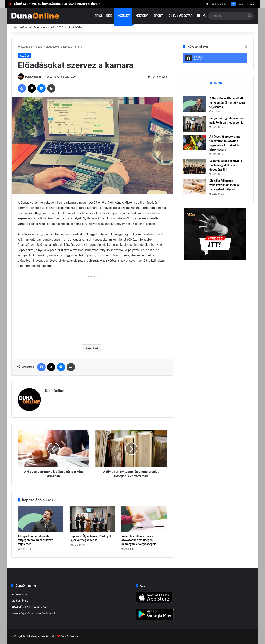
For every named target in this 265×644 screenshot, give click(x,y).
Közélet (123, 16)
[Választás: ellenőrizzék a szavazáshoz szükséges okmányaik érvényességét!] (144, 519)
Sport (158, 16)
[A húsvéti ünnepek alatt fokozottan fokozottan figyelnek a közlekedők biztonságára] (195, 142)
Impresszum (19, 594)
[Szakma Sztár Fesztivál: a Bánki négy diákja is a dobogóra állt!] (195, 167)
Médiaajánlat (19, 601)
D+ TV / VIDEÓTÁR (181, 16)
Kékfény (142, 16)
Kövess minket (244, 4)
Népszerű (215, 83)
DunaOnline (32, 77)
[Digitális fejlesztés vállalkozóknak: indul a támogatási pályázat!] (195, 186)
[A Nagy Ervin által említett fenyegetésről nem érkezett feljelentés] (41, 519)
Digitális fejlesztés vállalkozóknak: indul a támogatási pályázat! (224, 185)
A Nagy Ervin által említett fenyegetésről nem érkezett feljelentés (36, 540)
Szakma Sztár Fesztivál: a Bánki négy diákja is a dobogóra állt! (226, 165)
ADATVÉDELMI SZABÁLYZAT (30, 607)
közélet (93, 348)
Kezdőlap (25, 47)
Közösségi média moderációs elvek (34, 613)
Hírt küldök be (216, 4)
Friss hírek (103, 16)
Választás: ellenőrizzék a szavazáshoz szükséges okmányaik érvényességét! (139, 540)
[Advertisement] (92, 308)
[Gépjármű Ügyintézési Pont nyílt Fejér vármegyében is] (92, 519)
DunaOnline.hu (69, 636)
